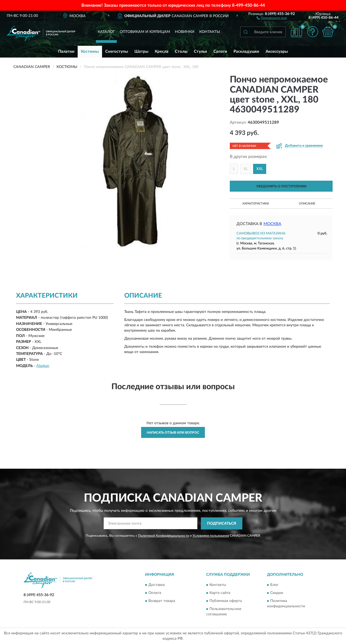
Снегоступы (117, 52)
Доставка (157, 585)
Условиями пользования (211, 536)
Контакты (210, 32)
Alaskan (43, 366)
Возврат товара (162, 601)
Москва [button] (272, 224)
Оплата (155, 593)
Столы (181, 52)
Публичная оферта (226, 601)
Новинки (185, 32)
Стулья (200, 52)
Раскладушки (246, 52)
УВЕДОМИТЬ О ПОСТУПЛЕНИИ (281, 186)
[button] (272, 18)
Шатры (141, 52)
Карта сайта (220, 593)
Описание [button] (307, 204)
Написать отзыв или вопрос (173, 433)
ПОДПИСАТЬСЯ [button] (222, 524)
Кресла (162, 52)
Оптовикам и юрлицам (145, 32)
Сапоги (220, 52)
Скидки (277, 593)
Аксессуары (277, 52)
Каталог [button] (106, 32)
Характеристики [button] (256, 204)
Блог (274, 585)
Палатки (66, 52)
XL (246, 169)
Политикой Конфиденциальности (164, 536)
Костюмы (90, 52)
